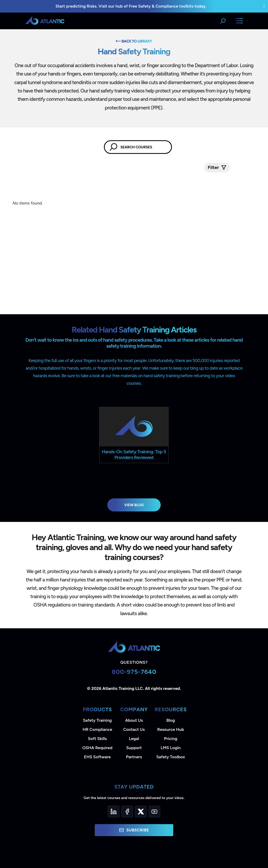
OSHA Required (97, 748)
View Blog (134, 505)
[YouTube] (154, 812)
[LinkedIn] (114, 812)
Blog (171, 720)
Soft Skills (97, 739)
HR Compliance (97, 729)
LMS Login (171, 748)
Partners (134, 757)
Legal (134, 739)
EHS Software (97, 757)
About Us (134, 720)
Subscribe (134, 830)
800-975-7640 (134, 672)
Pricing (171, 739)
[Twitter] (141, 812)
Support (134, 748)
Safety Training (97, 720)
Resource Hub (171, 729)
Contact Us (134, 729)
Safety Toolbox (171, 757)
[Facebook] (127, 812)
